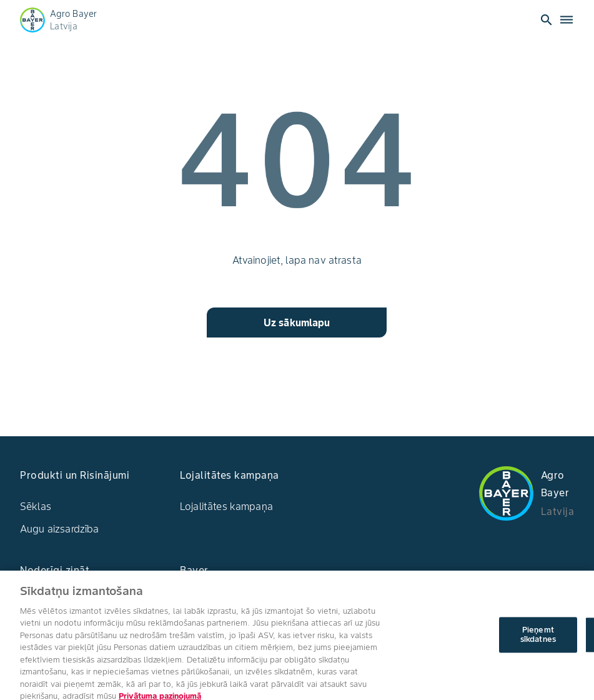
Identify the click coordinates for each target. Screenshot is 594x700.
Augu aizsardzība (59, 529)
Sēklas (36, 506)
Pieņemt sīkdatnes (538, 644)
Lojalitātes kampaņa (226, 506)
